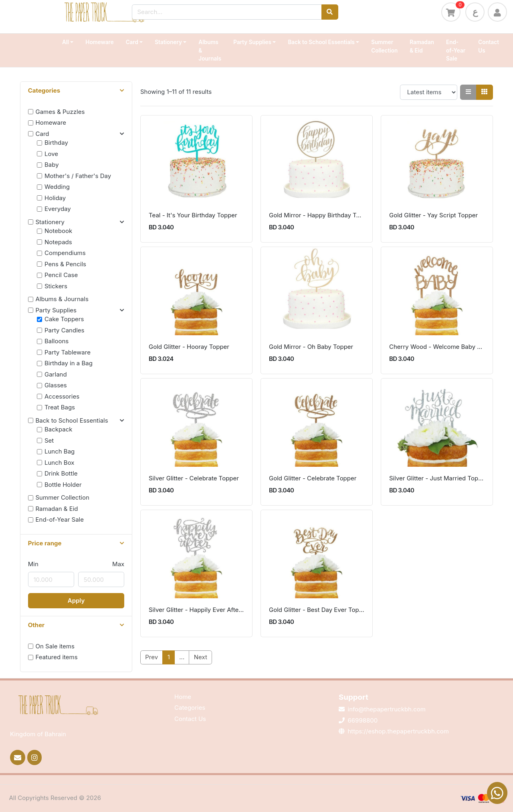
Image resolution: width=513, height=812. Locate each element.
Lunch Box (60, 463)
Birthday (56, 143)
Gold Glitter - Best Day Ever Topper (317, 610)
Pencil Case (61, 275)
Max (118, 564)
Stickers (56, 286)
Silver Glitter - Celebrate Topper (194, 478)
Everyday (58, 209)
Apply (76, 600)
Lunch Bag (60, 451)
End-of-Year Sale (456, 50)
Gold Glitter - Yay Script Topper (433, 215)
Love (51, 154)
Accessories (62, 396)
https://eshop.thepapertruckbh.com (398, 731)
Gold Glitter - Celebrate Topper (313, 478)
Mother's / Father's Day (78, 176)
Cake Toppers (64, 319)
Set (49, 440)
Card (132, 42)
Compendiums (65, 253)
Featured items (57, 657)
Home (183, 697)
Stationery (168, 42)
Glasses (56, 385)
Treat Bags (60, 407)
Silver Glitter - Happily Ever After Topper (196, 610)
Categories (190, 708)
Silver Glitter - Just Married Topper (437, 478)
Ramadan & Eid (422, 46)
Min (33, 564)
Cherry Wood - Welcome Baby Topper (437, 347)
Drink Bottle (61, 473)
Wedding (57, 187)
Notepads (58, 242)
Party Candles (64, 330)
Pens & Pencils (65, 264)
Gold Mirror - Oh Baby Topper (311, 347)
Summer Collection (384, 46)
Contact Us (489, 46)
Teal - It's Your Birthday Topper (193, 215)
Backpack (59, 429)
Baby (52, 165)
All (66, 42)
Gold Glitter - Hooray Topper (189, 347)
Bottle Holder (63, 485)
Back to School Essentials (321, 42)
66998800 (363, 720)
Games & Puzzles (60, 112)
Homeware (99, 42)
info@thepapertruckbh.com (387, 709)
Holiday (55, 198)
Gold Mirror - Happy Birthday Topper (317, 215)
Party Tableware (68, 352)
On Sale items (55, 646)
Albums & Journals (210, 50)
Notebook (58, 231)
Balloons (57, 341)
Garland (56, 374)
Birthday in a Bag (69, 363)
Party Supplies (252, 42)
